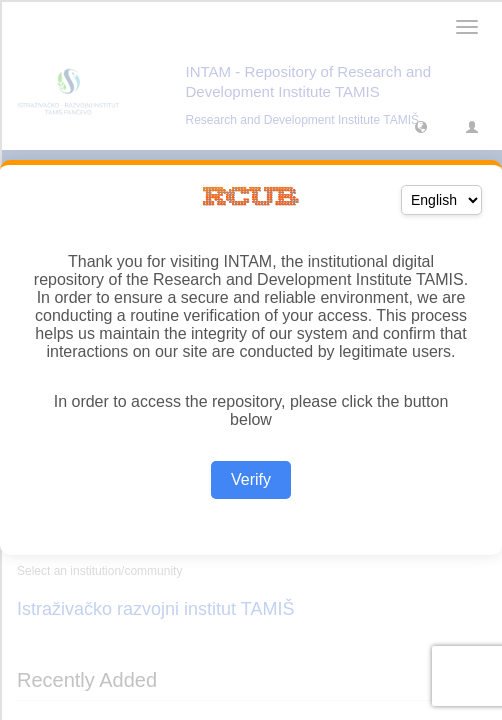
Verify (251, 479)
